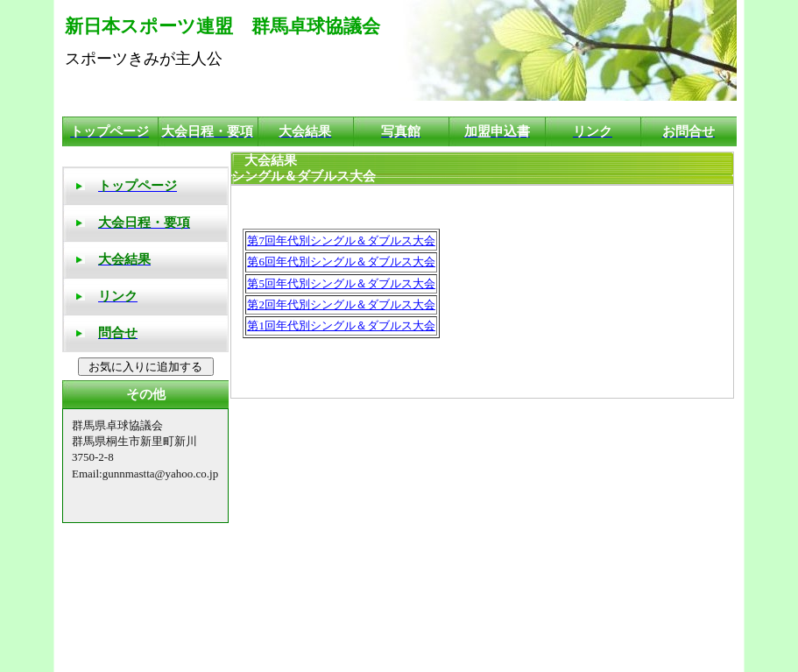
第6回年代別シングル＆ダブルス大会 (341, 262)
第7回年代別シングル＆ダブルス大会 (341, 241)
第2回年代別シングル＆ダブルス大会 (341, 304)
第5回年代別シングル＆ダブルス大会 (341, 283)
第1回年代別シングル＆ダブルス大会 (341, 325)
